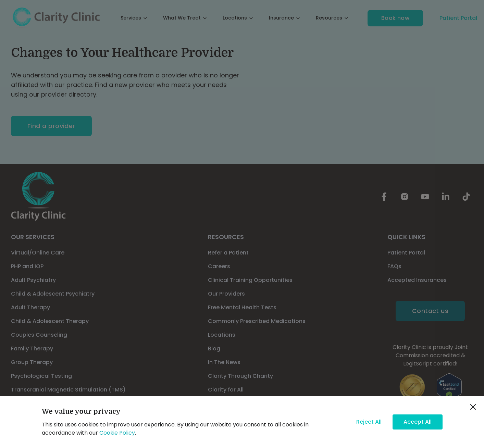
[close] (473, 407)
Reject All (369, 422)
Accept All (418, 422)
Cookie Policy (117, 433)
